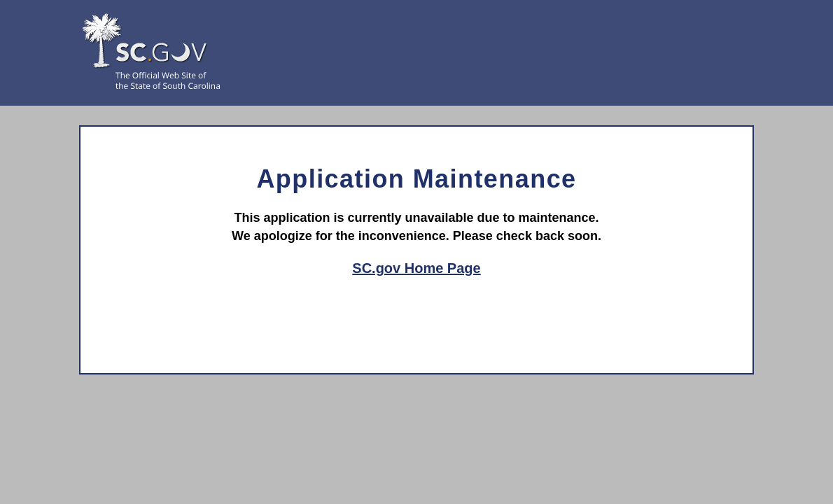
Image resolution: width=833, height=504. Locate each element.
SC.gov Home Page (416, 268)
